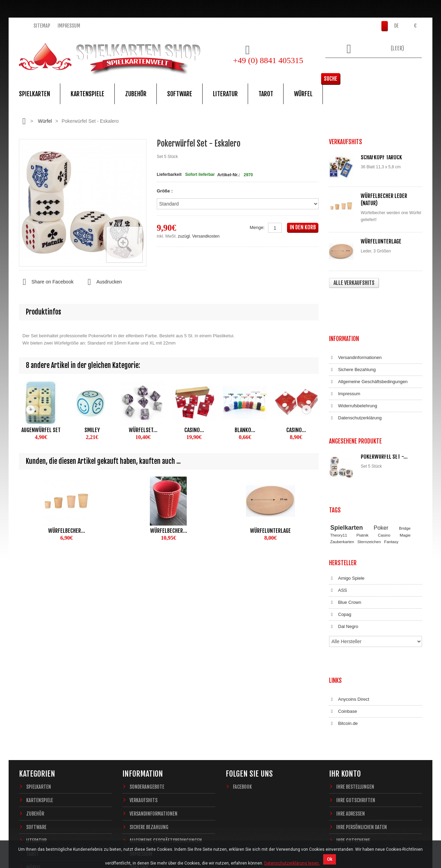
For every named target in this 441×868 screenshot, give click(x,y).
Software (180, 94)
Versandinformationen (355, 317)
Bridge (405, 463)
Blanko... (245, 430)
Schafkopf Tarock (381, 157)
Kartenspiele (88, 94)
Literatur (225, 94)
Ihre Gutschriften (356, 699)
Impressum (69, 26)
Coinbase (343, 617)
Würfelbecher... (67, 531)
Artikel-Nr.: (228, 175)
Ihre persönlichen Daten (362, 726)
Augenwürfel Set (41, 430)
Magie (405, 470)
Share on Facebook (46, 282)
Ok (330, 859)
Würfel (303, 94)
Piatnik (363, 470)
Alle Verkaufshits (354, 283)
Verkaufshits (143, 699)
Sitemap (42, 26)
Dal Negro (344, 555)
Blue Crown (345, 531)
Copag (340, 543)
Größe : (165, 191)
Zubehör (136, 94)
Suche (412, 67)
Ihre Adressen (351, 713)
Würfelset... (143, 430)
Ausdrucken (103, 282)
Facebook (242, 686)
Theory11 (339, 470)
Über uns (139, 766)
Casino (384, 470)
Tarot (266, 94)
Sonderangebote (147, 686)
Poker (381, 462)
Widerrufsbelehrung (353, 365)
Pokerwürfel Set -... (384, 409)
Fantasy (391, 476)
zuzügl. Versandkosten (199, 236)
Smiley (92, 430)
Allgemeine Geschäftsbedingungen (368, 341)
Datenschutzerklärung (355, 377)
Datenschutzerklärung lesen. (292, 863)
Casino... (194, 430)
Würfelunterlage (270, 531)
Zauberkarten (342, 476)
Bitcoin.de (343, 629)
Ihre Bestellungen (355, 686)
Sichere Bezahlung (352, 329)
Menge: (257, 227)
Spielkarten (34, 94)
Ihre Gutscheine (353, 740)
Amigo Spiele (347, 507)
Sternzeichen (369, 476)
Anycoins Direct (349, 605)
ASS (338, 519)
